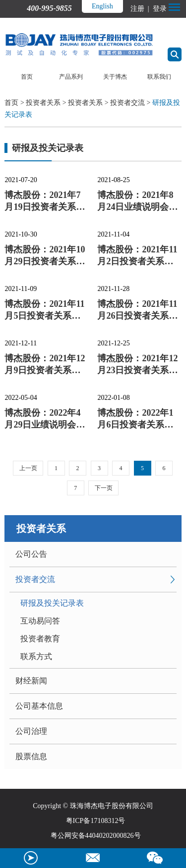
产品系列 (71, 77)
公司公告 (31, 554)
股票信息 (31, 756)
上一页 (28, 468)
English (102, 6)
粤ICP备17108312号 (96, 821)
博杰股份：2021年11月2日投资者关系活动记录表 (137, 256)
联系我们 (159, 77)
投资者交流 (127, 103)
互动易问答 (40, 621)
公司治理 (31, 731)
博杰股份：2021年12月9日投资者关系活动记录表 (45, 365)
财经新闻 (31, 681)
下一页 (104, 488)
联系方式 (36, 656)
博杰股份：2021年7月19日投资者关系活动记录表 (45, 201)
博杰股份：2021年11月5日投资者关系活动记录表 (44, 310)
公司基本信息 (39, 706)
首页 (27, 77)
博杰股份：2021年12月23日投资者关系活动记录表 (137, 365)
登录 (159, 9)
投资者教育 (40, 639)
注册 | (141, 9)
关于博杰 (115, 77)
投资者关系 (43, 103)
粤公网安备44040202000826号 (96, 836)
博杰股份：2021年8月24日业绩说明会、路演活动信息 (137, 201)
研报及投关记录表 (52, 603)
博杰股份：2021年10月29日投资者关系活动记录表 (45, 256)
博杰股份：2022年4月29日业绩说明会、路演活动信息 (45, 419)
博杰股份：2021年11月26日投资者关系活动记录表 (137, 310)
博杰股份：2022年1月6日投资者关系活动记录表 (135, 419)
